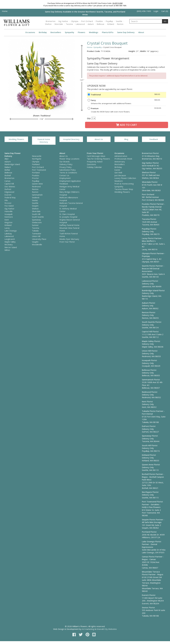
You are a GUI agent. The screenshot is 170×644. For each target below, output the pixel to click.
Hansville (9, 211)
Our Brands (65, 162)
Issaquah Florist (149, 360)
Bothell (8, 175)
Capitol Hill (9, 184)
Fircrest (8, 203)
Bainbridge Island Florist (153, 290)
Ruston (35, 192)
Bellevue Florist (149, 370)
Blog (126, 139)
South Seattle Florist (152, 322)
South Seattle (38, 217)
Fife (6, 200)
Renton (120, 24)
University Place (39, 239)
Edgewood (9, 192)
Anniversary (120, 162)
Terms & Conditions (68, 173)
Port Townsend (39, 170)
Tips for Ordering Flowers (98, 159)
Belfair (7, 170)
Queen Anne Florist (151, 465)
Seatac (35, 200)
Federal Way (10, 197)
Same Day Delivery (126, 32)
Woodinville (37, 244)
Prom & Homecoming (124, 184)
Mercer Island (11, 247)
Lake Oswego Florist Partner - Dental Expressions (152, 544)
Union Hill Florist (150, 351)
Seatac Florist (148, 607)
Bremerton (51, 21)
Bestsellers (56, 32)
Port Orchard (87, 21)
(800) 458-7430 (144, 11)
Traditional (96, 95)
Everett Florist (149, 595)
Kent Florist (147, 401)
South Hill (36, 214)
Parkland (36, 164)
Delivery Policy (66, 164)
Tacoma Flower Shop (124, 189)
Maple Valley (10, 242)
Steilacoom (37, 222)
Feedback (154, 139)
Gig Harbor (63, 21)
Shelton (48, 24)
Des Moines (10, 186)
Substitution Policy (68, 170)
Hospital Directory (71, 139)
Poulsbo (99, 21)
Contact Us (64, 175)
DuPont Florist (149, 426)
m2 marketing (88, 629)
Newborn (119, 181)
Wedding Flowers (16, 139)
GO (165, 21)
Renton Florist (149, 312)
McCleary (9, 244)
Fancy (93, 100)
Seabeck (36, 197)
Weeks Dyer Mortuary (69, 239)
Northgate (37, 159)
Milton (7, 250)
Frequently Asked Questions (95, 163)
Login (156, 11)
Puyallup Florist (149, 229)
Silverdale (59, 24)
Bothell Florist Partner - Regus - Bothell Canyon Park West (153, 477)
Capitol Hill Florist (150, 331)
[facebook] (75, 635)
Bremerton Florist (150, 153)
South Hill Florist (150, 445)
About (141, 32)
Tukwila (35, 231)
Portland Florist (149, 532)
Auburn (91, 24)
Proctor (35, 178)
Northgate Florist (150, 492)
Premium (95, 108)
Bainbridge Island (12, 164)
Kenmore (9, 217)
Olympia (75, 21)
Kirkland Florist (149, 455)
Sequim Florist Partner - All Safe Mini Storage (153, 521)
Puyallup (109, 21)
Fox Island (9, 206)
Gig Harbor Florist (150, 163)
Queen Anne (37, 184)
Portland (36, 173)
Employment (65, 178)
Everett (8, 195)
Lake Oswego (11, 231)
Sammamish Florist (151, 380)
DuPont (8, 189)
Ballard (8, 167)
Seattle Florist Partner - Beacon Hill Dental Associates (153, 269)
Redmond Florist (150, 392)
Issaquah (9, 214)
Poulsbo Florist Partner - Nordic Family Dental (153, 205)
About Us (99, 139)
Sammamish (37, 195)
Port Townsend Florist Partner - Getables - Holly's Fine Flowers (152, 504)
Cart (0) (165, 11)
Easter (117, 170)
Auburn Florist (149, 303)
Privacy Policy (65, 167)
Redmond (36, 186)
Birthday (43, 32)
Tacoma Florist (149, 219)
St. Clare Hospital (67, 214)
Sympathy (69, 32)
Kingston (8, 222)
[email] (94, 635)
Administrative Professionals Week (123, 157)
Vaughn (35, 242)
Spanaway (36, 220)
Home (5, 11)
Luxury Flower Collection (125, 178)
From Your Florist (67, 242)
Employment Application (70, 181)
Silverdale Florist (150, 182)
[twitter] (81, 635)
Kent (7, 220)
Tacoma (69, 24)
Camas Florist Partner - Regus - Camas (153, 558)
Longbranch (10, 239)
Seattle (119, 21)
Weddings (94, 32)
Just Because (120, 175)
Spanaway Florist (150, 436)
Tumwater (37, 233)
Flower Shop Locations (69, 159)
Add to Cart (127, 125)
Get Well (118, 173)
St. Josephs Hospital (68, 217)
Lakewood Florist (150, 281)
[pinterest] (88, 635)
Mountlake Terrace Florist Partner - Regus (153, 573)
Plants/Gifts (108, 32)
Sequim (35, 206)
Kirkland (111, 24)
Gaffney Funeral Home (69, 225)
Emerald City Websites (107, 629)
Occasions (30, 32)
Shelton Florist (149, 172)
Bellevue (100, 24)
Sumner (35, 225)
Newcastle (37, 156)
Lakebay (8, 233)
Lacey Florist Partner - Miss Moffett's (152, 240)
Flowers (82, 32)
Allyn (7, 159)
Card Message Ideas (96, 156)
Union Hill (36, 236)
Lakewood (80, 24)
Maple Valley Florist (151, 341)
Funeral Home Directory (44, 141)
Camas (7, 181)
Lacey (7, 228)
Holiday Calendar (94, 167)
